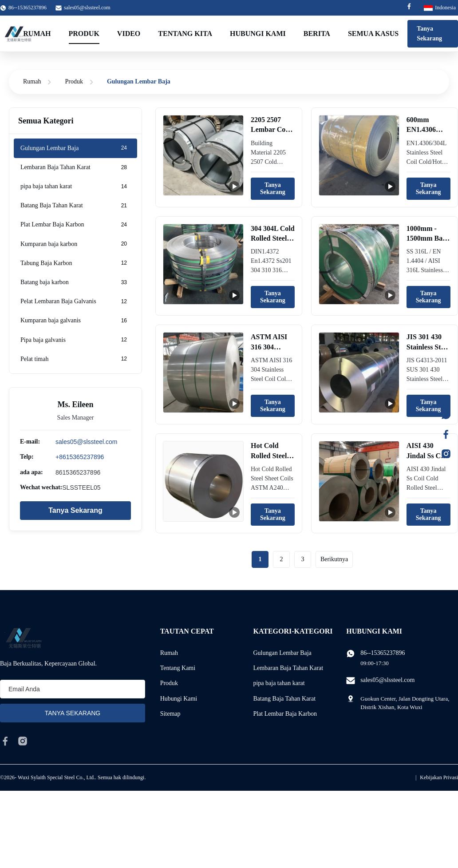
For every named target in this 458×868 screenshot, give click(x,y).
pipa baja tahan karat (279, 683)
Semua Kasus (373, 34)
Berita (317, 34)
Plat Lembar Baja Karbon (285, 714)
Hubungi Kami (179, 699)
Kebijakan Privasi (439, 777)
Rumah (37, 34)
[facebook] (5, 741)
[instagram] (23, 741)
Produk (84, 34)
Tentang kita (185, 34)
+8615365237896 (80, 457)
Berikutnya (334, 559)
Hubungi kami (258, 34)
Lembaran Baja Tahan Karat (288, 668)
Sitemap (170, 714)
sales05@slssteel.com (87, 8)
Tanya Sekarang (429, 34)
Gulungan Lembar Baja (282, 653)
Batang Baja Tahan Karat (284, 699)
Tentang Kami (178, 668)
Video (129, 34)
